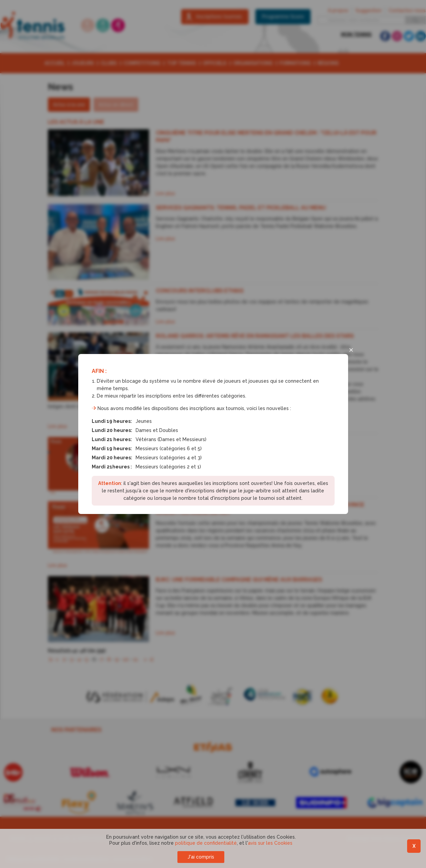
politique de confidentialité (206, 843)
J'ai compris (201, 857)
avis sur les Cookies (270, 843)
